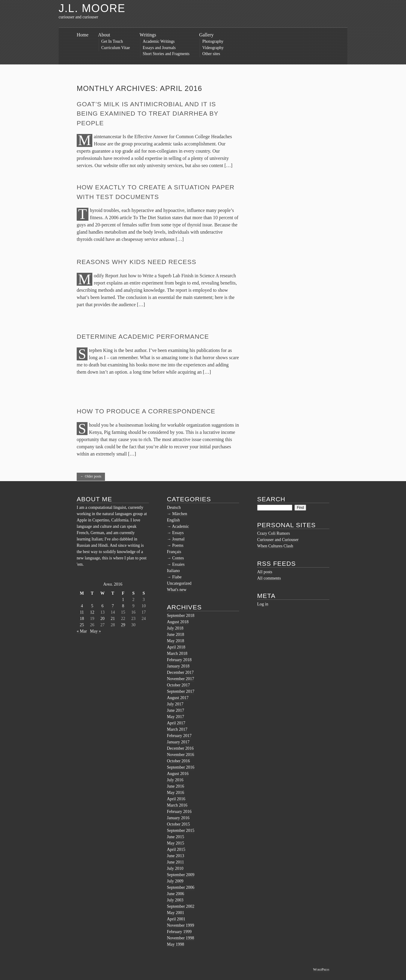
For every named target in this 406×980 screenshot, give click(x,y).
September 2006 (181, 887)
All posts (265, 572)
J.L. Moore (92, 8)
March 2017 (177, 729)
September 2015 (181, 831)
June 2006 (175, 894)
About (104, 35)
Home (83, 35)
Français (174, 552)
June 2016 (175, 786)
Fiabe (177, 577)
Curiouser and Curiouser (278, 540)
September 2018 (181, 616)
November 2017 (181, 679)
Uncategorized (179, 583)
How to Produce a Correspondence (146, 411)
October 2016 (178, 761)
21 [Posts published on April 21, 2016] (113, 619)
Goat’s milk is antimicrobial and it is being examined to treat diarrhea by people (148, 114)
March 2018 (177, 653)
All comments (269, 578)
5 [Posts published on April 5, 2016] (92, 606)
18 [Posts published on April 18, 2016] (82, 619)
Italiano (173, 571)
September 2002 (181, 906)
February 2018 (179, 660)
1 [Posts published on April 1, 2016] (123, 600)
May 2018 (175, 641)
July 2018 (175, 628)
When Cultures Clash (275, 546)
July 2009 (175, 881)
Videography (213, 48)
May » (95, 631)
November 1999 (181, 925)
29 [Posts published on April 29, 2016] (123, 625)
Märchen (180, 514)
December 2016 (180, 748)
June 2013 (175, 856)
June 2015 (175, 837)
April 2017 (176, 723)
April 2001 (176, 919)
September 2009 (181, 875)
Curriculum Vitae (116, 48)
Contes (178, 558)
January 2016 (178, 818)
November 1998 (181, 938)
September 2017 (181, 691)
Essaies (178, 564)
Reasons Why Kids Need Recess (137, 262)
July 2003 (175, 900)
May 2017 (175, 717)
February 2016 (179, 812)
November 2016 (181, 755)
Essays (178, 533)
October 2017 (178, 685)
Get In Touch (112, 41)
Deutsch (174, 507)
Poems (178, 545)
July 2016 (175, 780)
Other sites (211, 54)
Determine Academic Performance (143, 336)
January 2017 (178, 742)
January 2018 (178, 666)
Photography (213, 41)
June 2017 (175, 710)
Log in (263, 604)
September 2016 (181, 767)
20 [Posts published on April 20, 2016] (103, 619)
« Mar (82, 631)
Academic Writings (159, 41)
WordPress (321, 969)
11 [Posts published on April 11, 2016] (82, 612)
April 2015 (176, 849)
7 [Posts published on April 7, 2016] (113, 606)
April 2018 (176, 647)
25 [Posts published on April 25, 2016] (82, 625)
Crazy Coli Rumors (274, 533)
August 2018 (178, 622)
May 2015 (175, 843)
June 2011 (175, 862)
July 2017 (175, 704)
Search (271, 499)
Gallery (206, 35)
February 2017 (179, 736)
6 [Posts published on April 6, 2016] (102, 606)
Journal (178, 539)
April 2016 (176, 799)
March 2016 (177, 805)
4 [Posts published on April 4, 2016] (82, 606)
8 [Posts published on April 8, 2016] (123, 606)
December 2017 (180, 672)
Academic (181, 526)
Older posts (91, 476)
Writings (148, 35)
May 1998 (175, 944)
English (173, 520)
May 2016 (175, 793)
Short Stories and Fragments (166, 54)
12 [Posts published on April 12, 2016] (92, 612)
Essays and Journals (159, 48)
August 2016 (178, 774)
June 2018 (175, 635)
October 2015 (178, 824)
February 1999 (179, 932)
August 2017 (178, 698)
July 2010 (175, 868)
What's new (177, 590)
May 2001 (175, 913)
